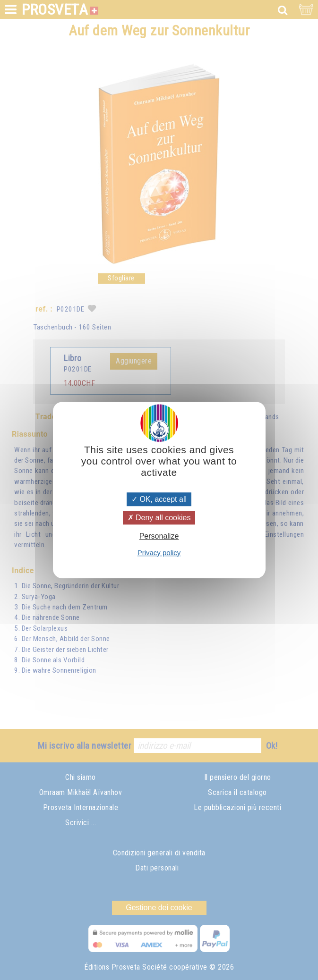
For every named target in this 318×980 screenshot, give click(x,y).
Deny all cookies (159, 518)
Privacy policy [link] (159, 553)
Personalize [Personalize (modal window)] (159, 536)
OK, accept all (159, 499)
